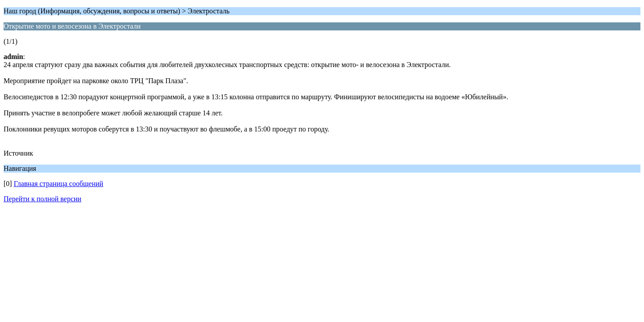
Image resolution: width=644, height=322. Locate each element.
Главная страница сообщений (59, 184)
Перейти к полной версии (42, 199)
